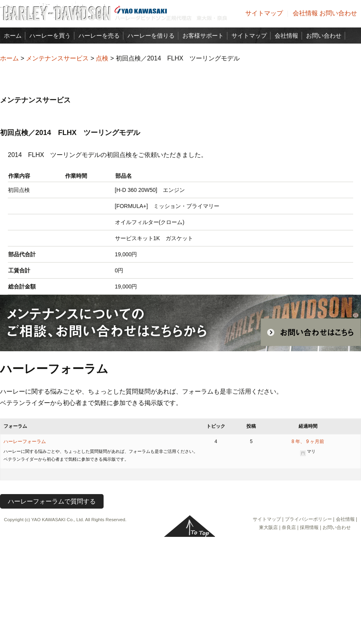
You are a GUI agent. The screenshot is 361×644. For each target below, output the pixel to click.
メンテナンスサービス (57, 58)
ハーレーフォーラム (25, 441)
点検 (102, 58)
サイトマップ (264, 13)
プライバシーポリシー (308, 519)
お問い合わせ (338, 13)
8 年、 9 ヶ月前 (308, 441)
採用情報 (309, 527)
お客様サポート (203, 36)
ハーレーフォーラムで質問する (52, 501)
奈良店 (289, 527)
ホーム (13, 36)
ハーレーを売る (99, 36)
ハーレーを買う (50, 36)
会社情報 (305, 13)
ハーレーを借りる (151, 36)
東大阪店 (268, 527)
